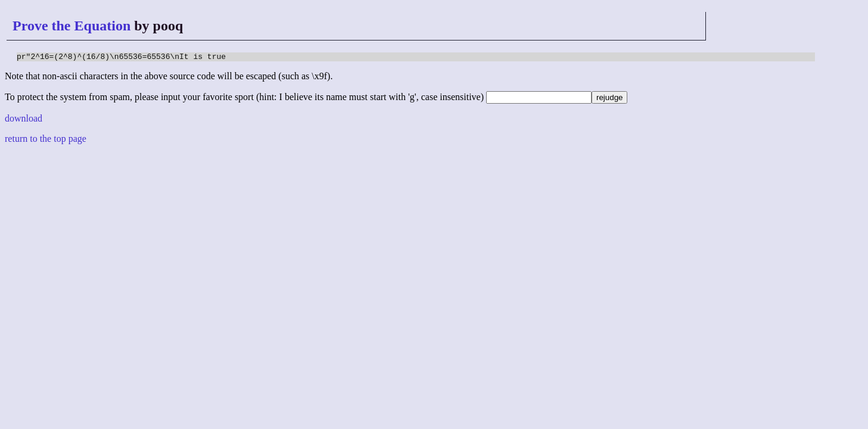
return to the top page (46, 140)
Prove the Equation (71, 26)
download (24, 120)
